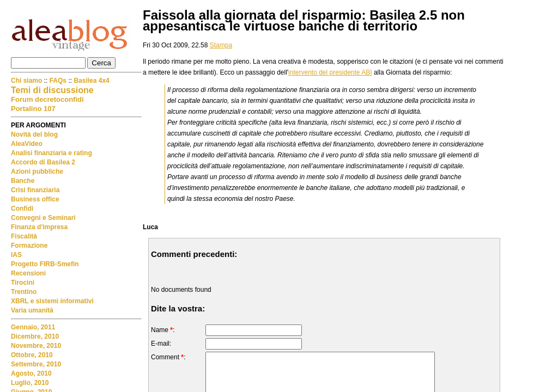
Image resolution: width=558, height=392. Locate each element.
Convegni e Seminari (43, 218)
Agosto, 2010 (31, 373)
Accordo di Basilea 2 (43, 162)
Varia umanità (32, 310)
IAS (16, 255)
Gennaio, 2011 (33, 327)
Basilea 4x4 (91, 81)
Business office (35, 199)
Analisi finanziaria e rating (51, 153)
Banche (23, 181)
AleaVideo (27, 144)
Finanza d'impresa (39, 227)
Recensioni (28, 273)
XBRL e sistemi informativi (52, 301)
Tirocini (23, 283)
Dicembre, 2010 (35, 336)
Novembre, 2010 (36, 346)
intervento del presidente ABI (330, 72)
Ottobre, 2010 (32, 355)
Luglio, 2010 (30, 383)
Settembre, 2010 (36, 364)
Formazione (29, 246)
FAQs (58, 81)
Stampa (221, 45)
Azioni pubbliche (37, 171)
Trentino (24, 292)
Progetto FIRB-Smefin (45, 264)
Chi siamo (28, 81)
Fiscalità (24, 236)
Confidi (22, 209)
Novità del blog (34, 134)
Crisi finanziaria (35, 190)
